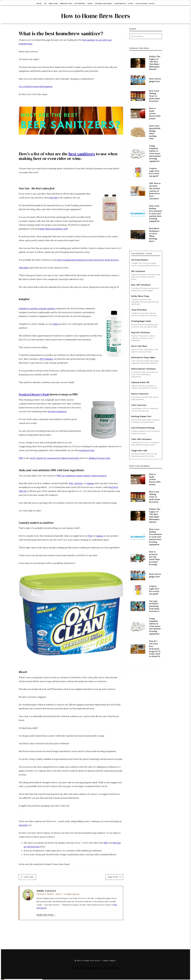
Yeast (90, 4)
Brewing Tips (66, 4)
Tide (71, 483)
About (39, 4)
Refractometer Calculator (144, 369)
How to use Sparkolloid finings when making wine (155, 132)
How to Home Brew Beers (95, 16)
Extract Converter (140, 394)
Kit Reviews (80, 4)
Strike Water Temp (140, 296)
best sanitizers (82, 154)
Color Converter (139, 405)
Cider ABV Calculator (141, 439)
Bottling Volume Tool (141, 416)
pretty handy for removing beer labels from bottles (55, 458)
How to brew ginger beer (155, 80)
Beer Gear (53, 4)
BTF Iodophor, (47, 359)
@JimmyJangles (72, 894)
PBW (21, 458)
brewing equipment (57, 411)
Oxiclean (78, 483)
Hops (131, 4)
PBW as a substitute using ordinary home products (82, 476)
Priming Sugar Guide (141, 321)
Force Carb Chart (139, 346)
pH (45, 4)
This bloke (24, 268)
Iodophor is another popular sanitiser (37, 309)
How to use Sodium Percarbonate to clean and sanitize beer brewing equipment (156, 214)
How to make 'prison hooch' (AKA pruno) (155, 114)
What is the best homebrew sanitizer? (61, 33)
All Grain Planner (140, 260)
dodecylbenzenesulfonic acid (53, 229)
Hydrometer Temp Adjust (143, 357)
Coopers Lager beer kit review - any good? (155, 172)
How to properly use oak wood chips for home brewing (154, 558)
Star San (53, 198)
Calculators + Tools (145, 4)
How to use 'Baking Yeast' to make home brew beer (155, 96)
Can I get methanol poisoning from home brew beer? (154, 606)
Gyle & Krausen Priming (143, 428)
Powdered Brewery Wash (34, 394)
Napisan (90, 483)
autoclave (23, 825)
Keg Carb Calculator (141, 333)
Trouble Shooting (104, 4)
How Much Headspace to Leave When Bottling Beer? (154, 235)
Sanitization (120, 4)
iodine (56, 324)
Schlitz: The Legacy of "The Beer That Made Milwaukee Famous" (155, 63)
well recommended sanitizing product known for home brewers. (88, 260)
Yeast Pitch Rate (139, 310)
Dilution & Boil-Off (140, 382)
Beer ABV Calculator (141, 285)
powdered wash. (87, 450)
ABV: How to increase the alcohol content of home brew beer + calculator (155, 191)
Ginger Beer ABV (139, 451)
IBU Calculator (138, 271)
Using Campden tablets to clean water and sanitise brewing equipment (155, 153)
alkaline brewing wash (99, 458)
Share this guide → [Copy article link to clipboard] (46, 915)
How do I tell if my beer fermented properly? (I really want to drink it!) (155, 649)
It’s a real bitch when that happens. (36, 87)
